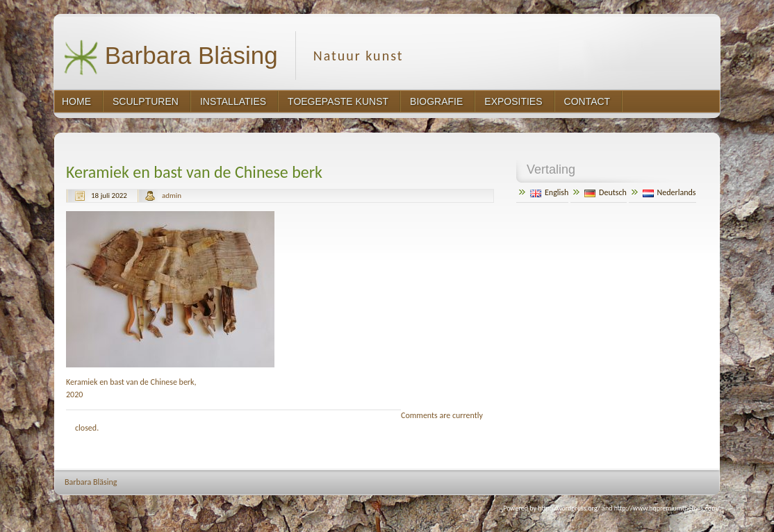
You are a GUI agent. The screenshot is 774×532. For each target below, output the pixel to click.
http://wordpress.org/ (569, 508)
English (549, 192)
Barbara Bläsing (171, 57)
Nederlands (669, 192)
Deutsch (606, 192)
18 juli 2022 (109, 196)
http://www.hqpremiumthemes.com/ (667, 508)
